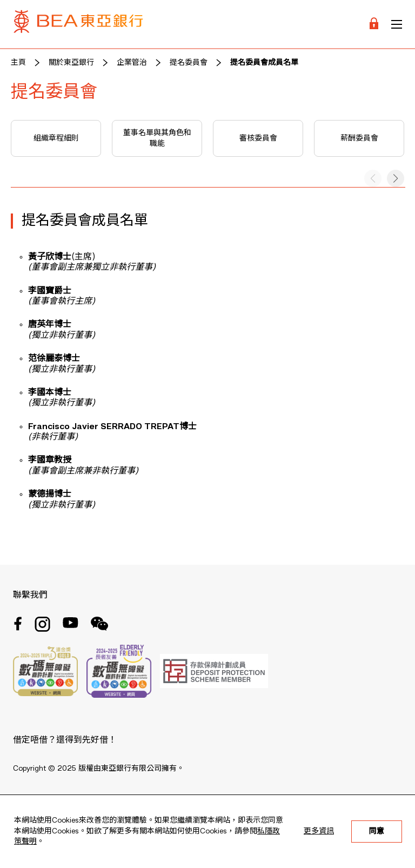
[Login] (374, 24)
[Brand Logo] (78, 24)
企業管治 (132, 63)
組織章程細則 (56, 138)
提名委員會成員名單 (264, 63)
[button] (396, 178)
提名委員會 (189, 63)
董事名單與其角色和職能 (157, 138)
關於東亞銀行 (71, 63)
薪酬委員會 (359, 138)
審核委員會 (258, 138)
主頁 (18, 63)
